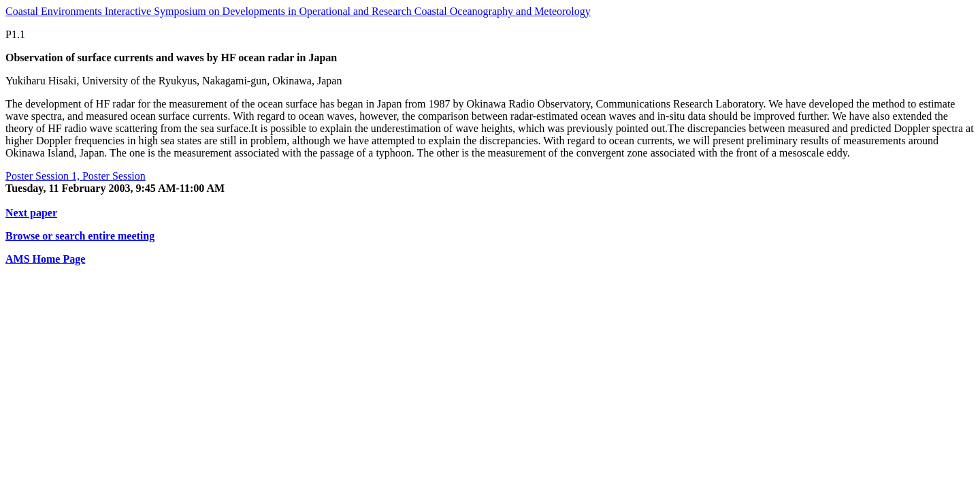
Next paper (31, 213)
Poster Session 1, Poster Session (76, 176)
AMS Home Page (45, 259)
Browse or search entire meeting (80, 236)
